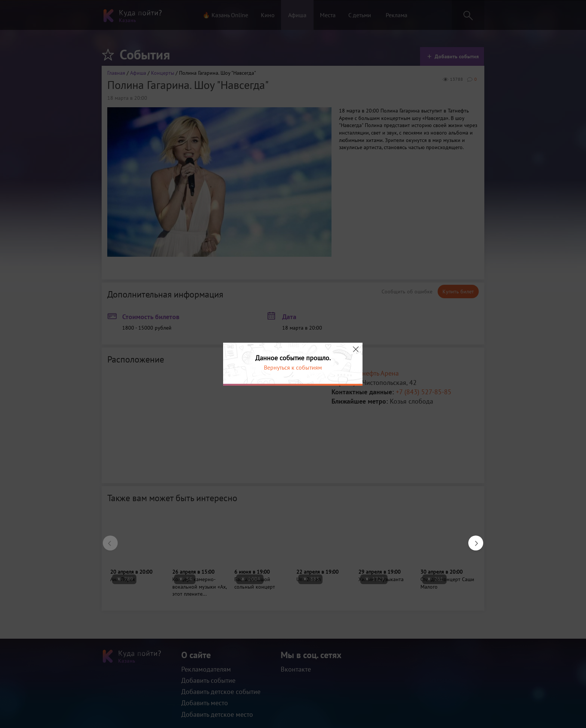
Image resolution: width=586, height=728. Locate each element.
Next (472, 539)
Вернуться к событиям (293, 367)
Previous (107, 539)
